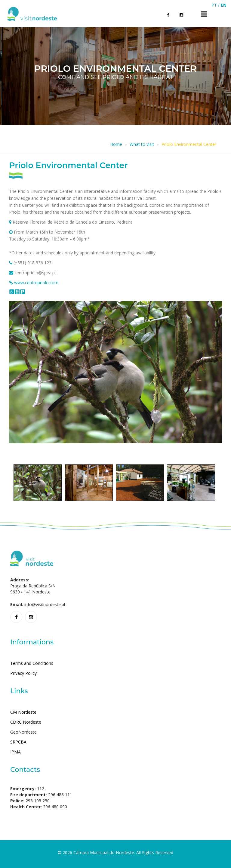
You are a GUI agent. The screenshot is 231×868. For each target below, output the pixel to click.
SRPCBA (18, 742)
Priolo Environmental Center (189, 144)
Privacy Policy (23, 673)
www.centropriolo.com (36, 283)
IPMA (15, 752)
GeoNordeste (23, 732)
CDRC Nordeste (26, 722)
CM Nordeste (23, 712)
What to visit (142, 144)
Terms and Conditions (32, 663)
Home (116, 144)
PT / (216, 5)
